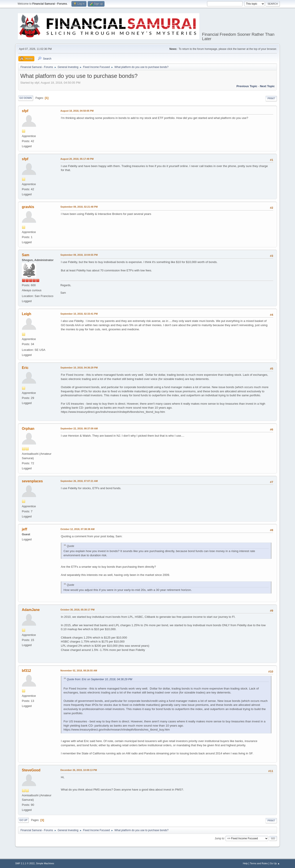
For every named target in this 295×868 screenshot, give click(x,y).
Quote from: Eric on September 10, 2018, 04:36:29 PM (100, 679)
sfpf (25, 111)
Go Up (23, 820)
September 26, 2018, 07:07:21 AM (79, 481)
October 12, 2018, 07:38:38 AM (77, 529)
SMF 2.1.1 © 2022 (25, 863)
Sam (26, 255)
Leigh (27, 314)
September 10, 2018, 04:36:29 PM (79, 368)
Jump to (219, 838)
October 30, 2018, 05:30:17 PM (77, 610)
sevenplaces (32, 481)
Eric (25, 368)
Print (271, 98)
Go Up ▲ (275, 863)
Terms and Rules (259, 863)
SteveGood (31, 770)
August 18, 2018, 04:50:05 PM (77, 111)
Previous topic (247, 86)
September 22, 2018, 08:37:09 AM (79, 428)
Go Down (26, 98)
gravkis (28, 207)
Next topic (267, 86)
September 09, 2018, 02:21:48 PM (79, 207)
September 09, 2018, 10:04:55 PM (79, 255)
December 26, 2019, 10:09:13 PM (79, 770)
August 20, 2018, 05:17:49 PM (77, 159)
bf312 (26, 671)
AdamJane (31, 610)
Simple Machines (45, 863)
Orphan (28, 429)
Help (245, 863)
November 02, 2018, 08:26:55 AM (79, 671)
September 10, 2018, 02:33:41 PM (79, 314)
